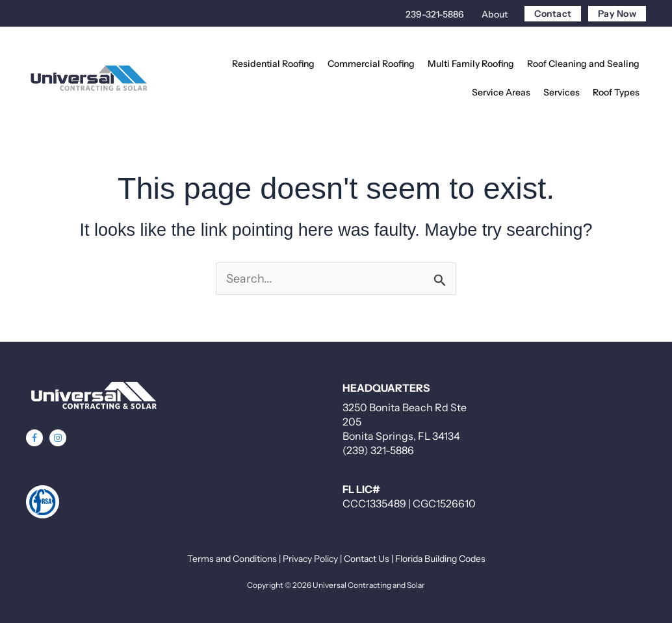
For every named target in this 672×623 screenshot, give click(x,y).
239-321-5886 (435, 14)
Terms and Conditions (232, 559)
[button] (34, 438)
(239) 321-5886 (378, 450)
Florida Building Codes (440, 559)
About (495, 14)
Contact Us (367, 559)
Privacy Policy (310, 559)
